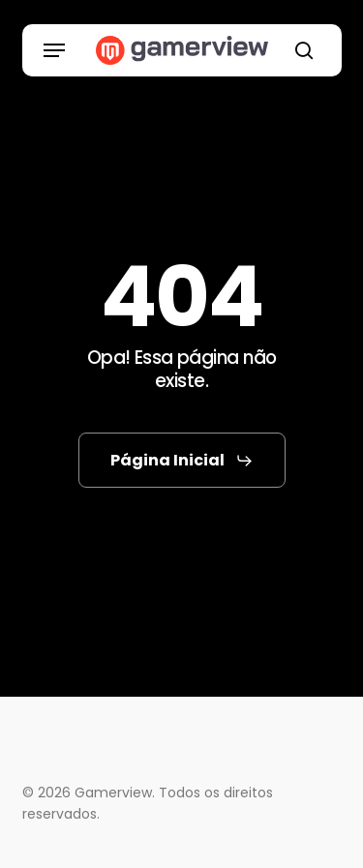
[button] (54, 50)
